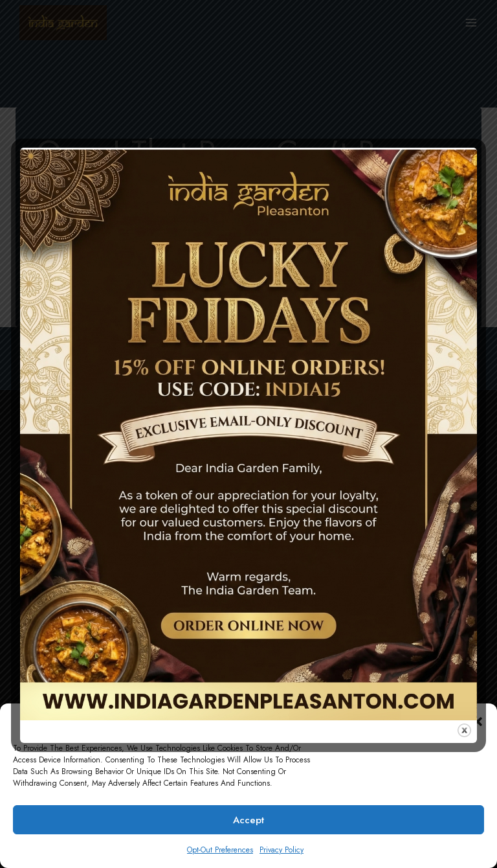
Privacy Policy (282, 850)
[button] (478, 722)
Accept (248, 820)
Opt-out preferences (220, 850)
